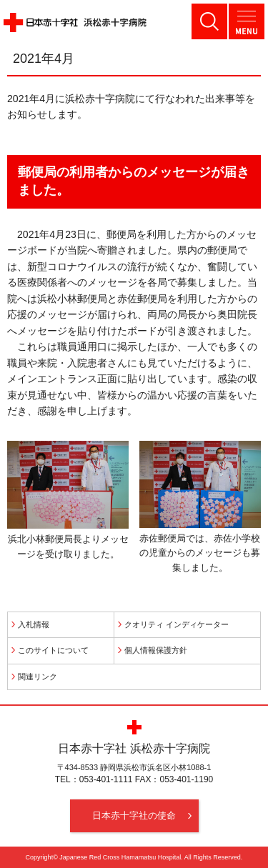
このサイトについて (53, 650)
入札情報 (34, 624)
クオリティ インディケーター (177, 624)
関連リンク (38, 677)
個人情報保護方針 (156, 650)
